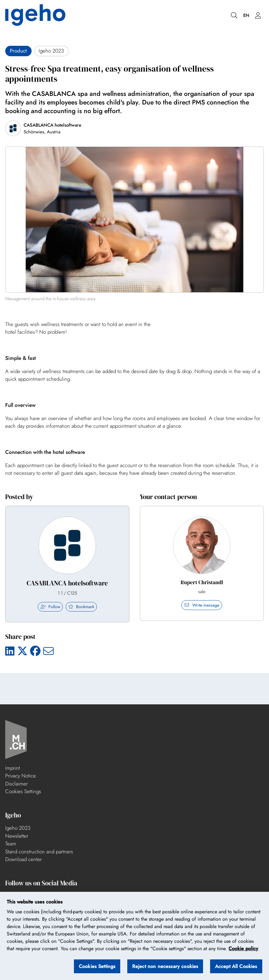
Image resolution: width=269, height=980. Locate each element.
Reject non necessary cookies (165, 966)
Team (11, 844)
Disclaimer (16, 784)
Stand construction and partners (39, 852)
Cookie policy (243, 949)
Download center (23, 859)
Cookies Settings (23, 791)
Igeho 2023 (18, 828)
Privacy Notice (21, 776)
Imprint (13, 768)
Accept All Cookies (236, 966)
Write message (202, 605)
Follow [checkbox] (50, 607)
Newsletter (17, 836)
